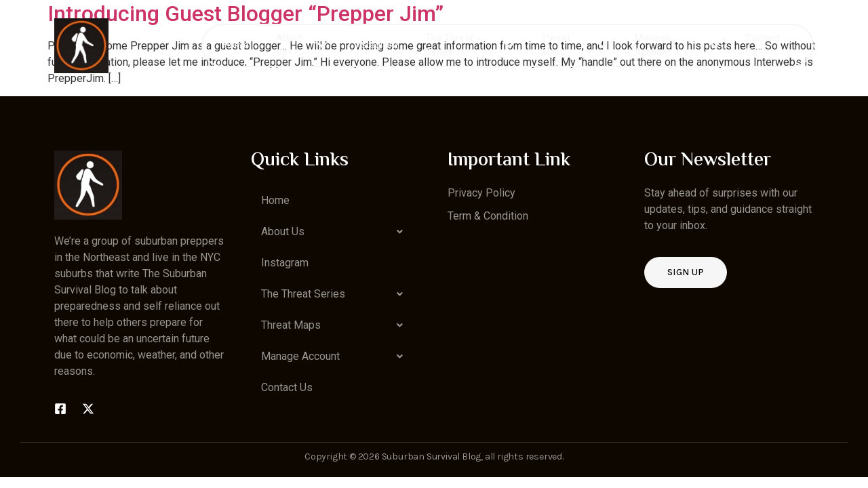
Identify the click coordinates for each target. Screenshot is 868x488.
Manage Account (677, 45)
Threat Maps (574, 45)
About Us (301, 45)
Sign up (686, 272)
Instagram (376, 45)
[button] (336, 232)
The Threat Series (470, 45)
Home (236, 45)
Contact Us (763, 45)
